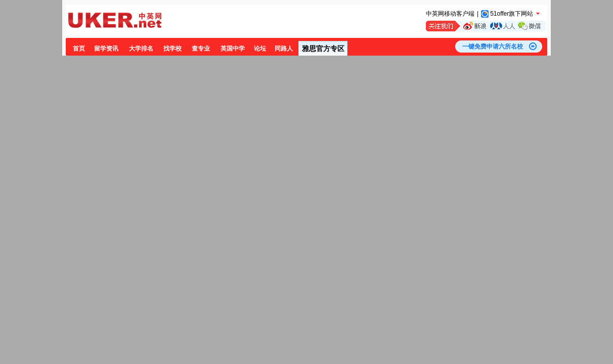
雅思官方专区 (323, 49)
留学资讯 (106, 49)
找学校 (172, 49)
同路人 (284, 49)
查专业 (201, 49)
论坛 (260, 49)
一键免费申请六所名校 (493, 47)
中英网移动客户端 (450, 14)
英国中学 (233, 49)
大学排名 (141, 49)
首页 (79, 49)
